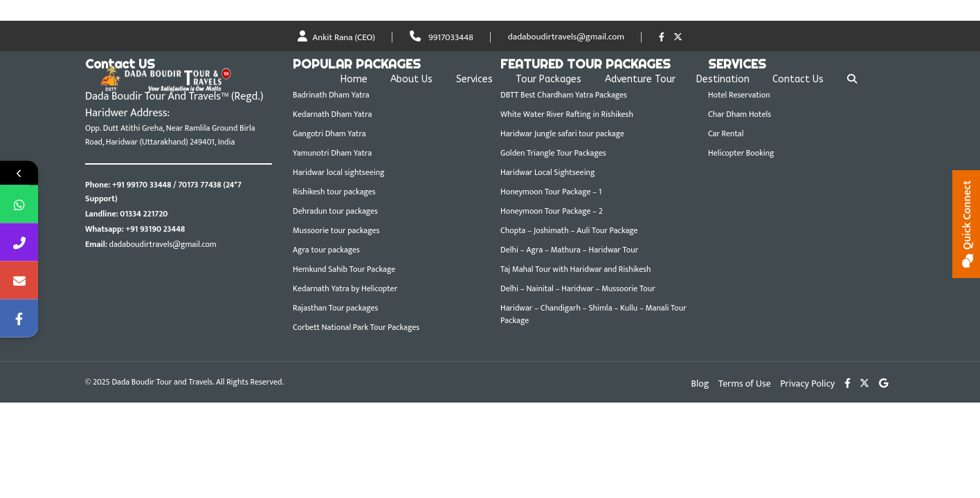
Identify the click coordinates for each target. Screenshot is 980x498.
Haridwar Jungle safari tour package (562, 133)
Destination (723, 79)
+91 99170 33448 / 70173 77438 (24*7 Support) (163, 192)
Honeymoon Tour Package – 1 (551, 192)
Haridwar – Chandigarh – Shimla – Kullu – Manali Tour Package (593, 314)
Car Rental (726, 133)
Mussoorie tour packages (336, 230)
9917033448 (442, 37)
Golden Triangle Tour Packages (553, 153)
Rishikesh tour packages (334, 192)
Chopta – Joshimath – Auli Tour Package (569, 230)
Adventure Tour (640, 79)
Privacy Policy (807, 384)
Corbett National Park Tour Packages (356, 327)
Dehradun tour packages (335, 211)
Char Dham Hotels (739, 114)
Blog (700, 384)
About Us (411, 79)
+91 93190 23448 (155, 229)
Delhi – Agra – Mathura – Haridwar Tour (569, 250)
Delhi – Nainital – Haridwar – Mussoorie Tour (578, 288)
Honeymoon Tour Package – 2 (552, 211)
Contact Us (798, 79)
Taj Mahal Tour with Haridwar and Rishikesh (575, 269)
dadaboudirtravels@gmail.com (566, 37)
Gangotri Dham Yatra (329, 133)
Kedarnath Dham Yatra (332, 114)
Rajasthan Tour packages (335, 308)
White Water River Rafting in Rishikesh (567, 114)
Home (354, 79)
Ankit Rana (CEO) (337, 37)
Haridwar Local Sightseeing (547, 172)
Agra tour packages (326, 250)
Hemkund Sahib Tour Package (344, 269)
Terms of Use (745, 384)
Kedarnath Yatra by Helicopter (345, 288)
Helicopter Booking (741, 153)
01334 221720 (144, 214)
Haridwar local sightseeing (339, 172)
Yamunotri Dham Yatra (332, 153)
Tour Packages (548, 79)
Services (474, 79)
